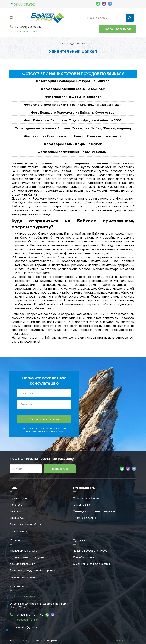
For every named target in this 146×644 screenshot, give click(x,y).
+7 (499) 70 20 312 (28, 27)
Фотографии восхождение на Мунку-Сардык (73, 152)
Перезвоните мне (26, 31)
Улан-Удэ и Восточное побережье (94, 511)
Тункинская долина (85, 518)
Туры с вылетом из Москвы (27, 525)
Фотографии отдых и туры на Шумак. (73, 144)
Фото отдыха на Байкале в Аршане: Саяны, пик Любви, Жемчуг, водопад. (73, 128)
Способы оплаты (83, 557)
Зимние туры (18, 518)
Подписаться (60, 469)
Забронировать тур (118, 29)
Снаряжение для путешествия (92, 564)
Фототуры (16, 505)
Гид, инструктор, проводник (27, 557)
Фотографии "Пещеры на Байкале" (73, 97)
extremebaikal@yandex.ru (25, 628)
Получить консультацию (44, 419)
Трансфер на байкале (24, 551)
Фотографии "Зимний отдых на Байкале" (73, 89)
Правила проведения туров (90, 551)
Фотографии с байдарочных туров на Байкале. (73, 81)
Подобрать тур (19, 531)
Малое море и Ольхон (87, 498)
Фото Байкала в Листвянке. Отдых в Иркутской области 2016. (73, 120)
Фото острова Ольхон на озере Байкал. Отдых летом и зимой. (73, 136)
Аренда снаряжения (22, 564)
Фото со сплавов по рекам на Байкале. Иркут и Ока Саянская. (73, 105)
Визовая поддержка (22, 577)
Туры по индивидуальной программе (32, 571)
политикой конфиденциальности (44, 431)
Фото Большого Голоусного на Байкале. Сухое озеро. (73, 112)
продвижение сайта (124, 641)
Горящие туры (18, 498)
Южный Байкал (82, 505)
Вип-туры (15, 511)
